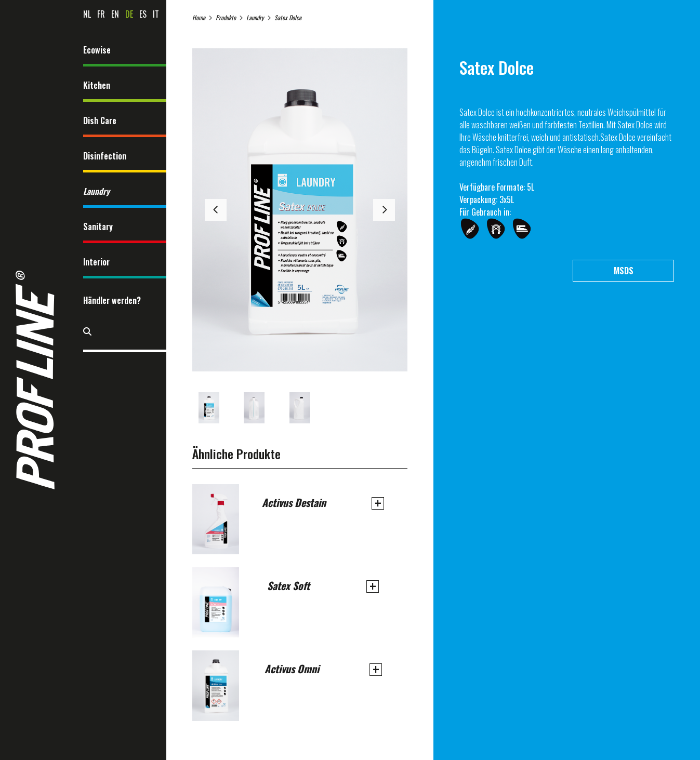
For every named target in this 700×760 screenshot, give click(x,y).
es (143, 14)
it (156, 14)
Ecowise (97, 50)
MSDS (624, 271)
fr (101, 14)
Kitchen (97, 85)
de (129, 14)
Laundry (96, 191)
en (115, 14)
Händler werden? (112, 300)
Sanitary (98, 226)
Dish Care (100, 121)
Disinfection (105, 156)
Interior (96, 262)
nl (87, 14)
